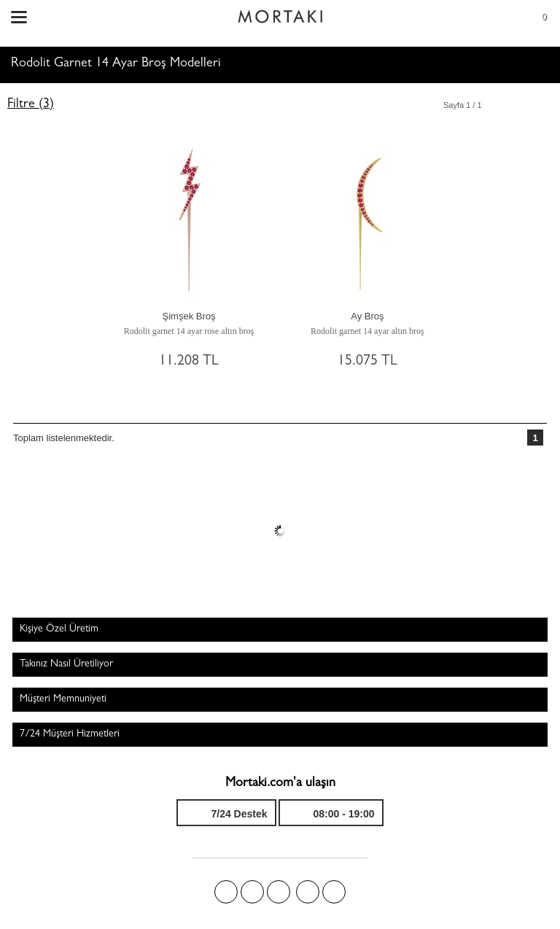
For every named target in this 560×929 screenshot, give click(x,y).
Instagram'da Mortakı (308, 892)
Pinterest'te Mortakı (279, 892)
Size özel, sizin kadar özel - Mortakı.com (280, 13)
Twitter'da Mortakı (252, 892)
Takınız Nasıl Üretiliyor (66, 664)
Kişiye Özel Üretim (59, 629)
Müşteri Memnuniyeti (63, 699)
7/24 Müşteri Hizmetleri (70, 734)
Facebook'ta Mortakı (226, 892)
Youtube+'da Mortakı (334, 892)
